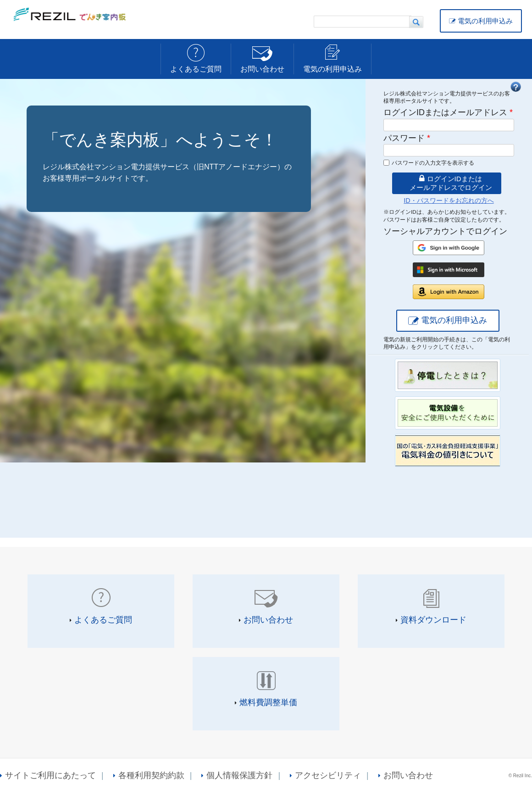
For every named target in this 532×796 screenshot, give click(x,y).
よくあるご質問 (196, 69)
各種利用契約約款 (151, 775)
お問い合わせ (262, 69)
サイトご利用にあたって (50, 775)
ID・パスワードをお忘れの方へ (449, 200)
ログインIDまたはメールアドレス (448, 112)
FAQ (515, 87)
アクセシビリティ (328, 775)
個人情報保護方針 (239, 775)
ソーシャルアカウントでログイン (445, 231)
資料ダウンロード (433, 620)
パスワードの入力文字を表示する (433, 163)
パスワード (407, 138)
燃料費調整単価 (268, 702)
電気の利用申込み (485, 21)
